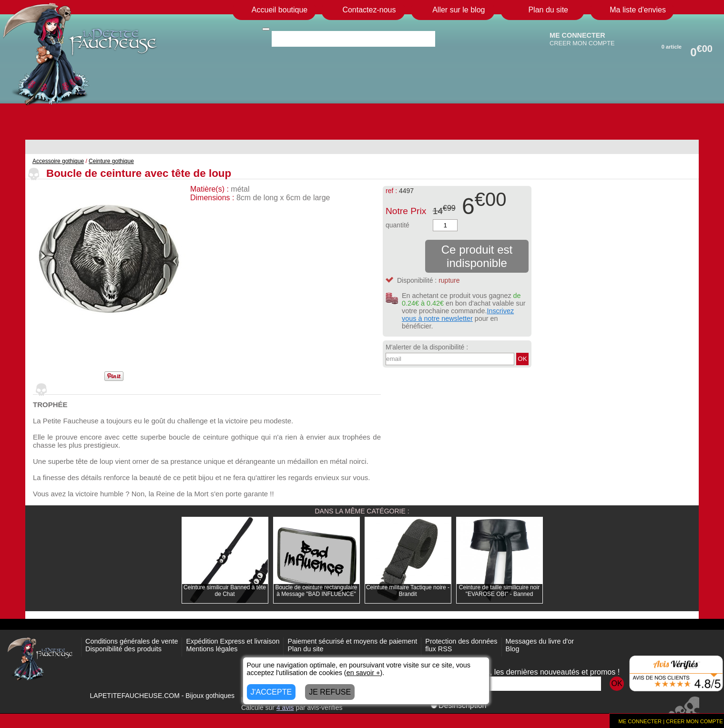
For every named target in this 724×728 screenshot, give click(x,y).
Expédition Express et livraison (233, 641)
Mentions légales (212, 649)
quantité (398, 225)
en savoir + (363, 673)
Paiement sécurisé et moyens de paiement (352, 641)
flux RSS (438, 649)
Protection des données (461, 641)
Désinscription (459, 705)
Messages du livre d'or (540, 641)
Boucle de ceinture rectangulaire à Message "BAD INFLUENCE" (316, 591)
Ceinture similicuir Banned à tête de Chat (225, 591)
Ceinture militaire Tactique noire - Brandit (408, 591)
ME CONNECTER (577, 35)
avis (285, 707)
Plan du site (305, 649)
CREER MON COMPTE (582, 43)
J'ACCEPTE (271, 692)
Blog (513, 649)
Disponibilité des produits (123, 649)
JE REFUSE (330, 692)
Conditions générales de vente (132, 641)
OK (522, 359)
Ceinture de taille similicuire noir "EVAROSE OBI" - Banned (499, 591)
